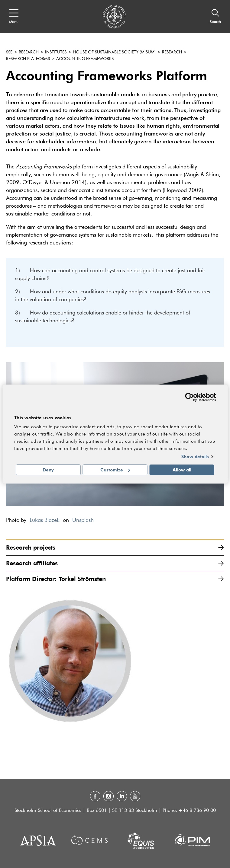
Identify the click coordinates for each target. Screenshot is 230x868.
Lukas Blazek (45, 520)
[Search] (215, 17)
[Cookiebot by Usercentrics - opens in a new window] (189, 397)
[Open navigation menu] (14, 17)
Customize (115, 470)
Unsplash (83, 520)
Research (29, 52)
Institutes (56, 52)
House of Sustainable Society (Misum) (114, 52)
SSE (9, 52)
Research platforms (28, 59)
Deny (48, 470)
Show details (195, 457)
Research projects (115, 547)
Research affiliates (115, 563)
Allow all (182, 470)
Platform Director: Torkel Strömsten (115, 579)
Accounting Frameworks (85, 59)
